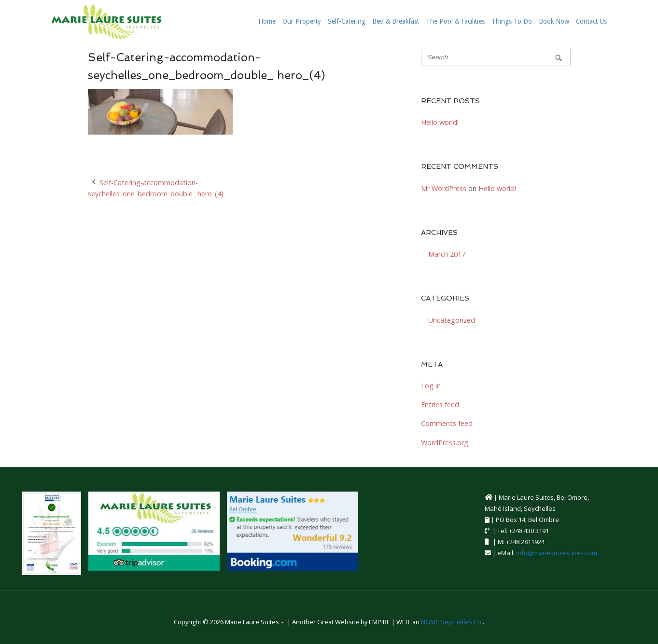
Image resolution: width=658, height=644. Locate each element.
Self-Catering (347, 21)
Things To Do (512, 21)
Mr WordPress (444, 188)
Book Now (554, 21)
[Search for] (496, 57)
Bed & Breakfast (396, 21)
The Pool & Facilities (455, 21)
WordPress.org (445, 443)
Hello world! (440, 122)
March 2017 (447, 254)
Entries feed (440, 404)
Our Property (302, 21)
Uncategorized (452, 320)
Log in (431, 386)
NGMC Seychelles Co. (452, 622)
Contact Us (591, 21)
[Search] (559, 58)
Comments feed (447, 423)
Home (267, 21)
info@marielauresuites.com (557, 553)
